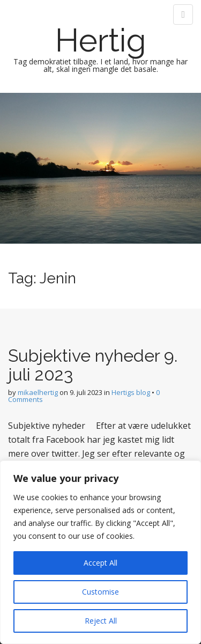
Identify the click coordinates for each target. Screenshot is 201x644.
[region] (100, 552)
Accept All (100, 563)
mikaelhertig (38, 392)
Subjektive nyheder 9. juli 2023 (93, 365)
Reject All (101, 621)
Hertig (101, 40)
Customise (100, 592)
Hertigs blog (131, 392)
